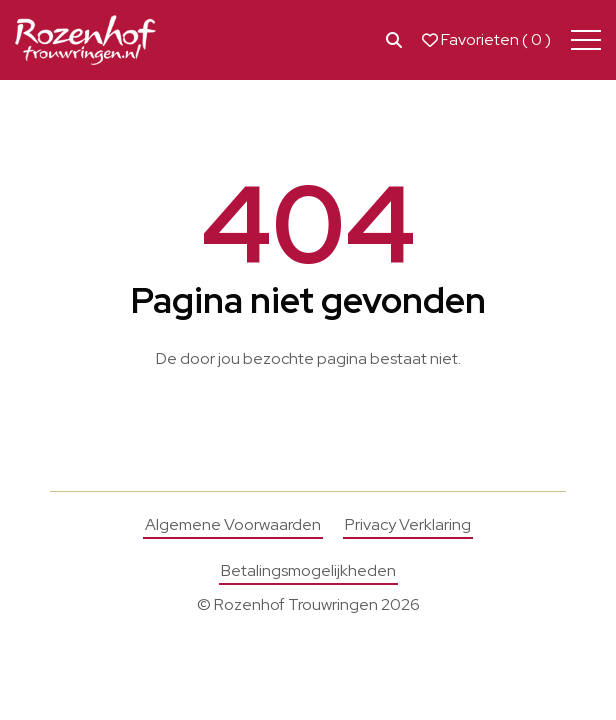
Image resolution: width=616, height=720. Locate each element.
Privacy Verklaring (408, 524)
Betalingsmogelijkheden (308, 570)
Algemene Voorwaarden (233, 524)
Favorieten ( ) (486, 40)
